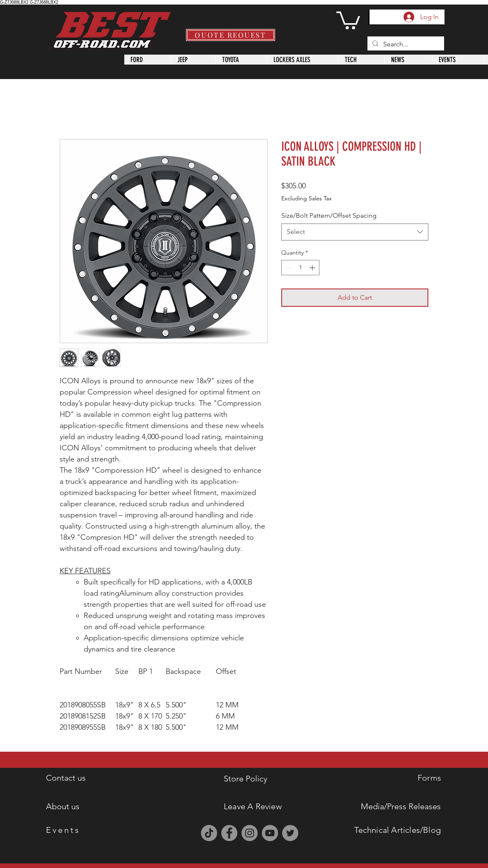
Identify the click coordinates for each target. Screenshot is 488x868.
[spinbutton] (300, 268)
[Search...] (405, 44)
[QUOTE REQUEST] (231, 35)
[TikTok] (209, 833)
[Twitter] (290, 833)
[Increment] (313, 268)
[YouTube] (270, 833)
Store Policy (245, 779)
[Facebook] (229, 833)
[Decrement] (288, 268)
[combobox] (355, 232)
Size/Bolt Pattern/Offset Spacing (329, 215)
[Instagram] (250, 833)
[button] (348, 19)
